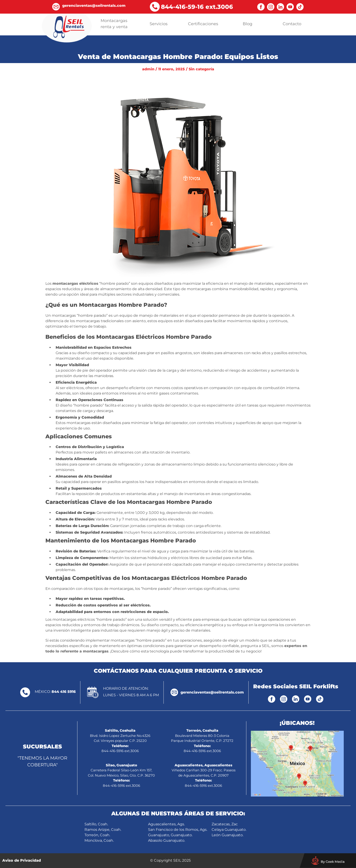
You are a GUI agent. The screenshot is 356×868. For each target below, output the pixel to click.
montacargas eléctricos (75, 283)
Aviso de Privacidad (22, 860)
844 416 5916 (64, 692)
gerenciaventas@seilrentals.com (212, 692)
